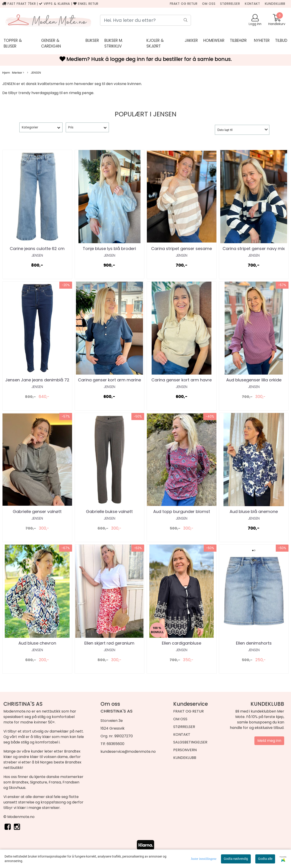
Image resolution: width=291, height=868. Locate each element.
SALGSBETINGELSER (190, 742)
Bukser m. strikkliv (114, 43)
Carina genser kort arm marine (109, 380)
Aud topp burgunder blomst (182, 512)
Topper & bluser (13, 43)
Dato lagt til (225, 130)
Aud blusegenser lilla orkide (254, 380)
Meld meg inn (269, 741)
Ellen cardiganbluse (182, 643)
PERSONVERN (185, 750)
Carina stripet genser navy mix (254, 249)
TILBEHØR (238, 40)
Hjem (6, 73)
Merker (18, 73)
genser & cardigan (51, 43)
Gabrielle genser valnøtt (37, 512)
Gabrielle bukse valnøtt (109, 512)
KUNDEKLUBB (275, 4)
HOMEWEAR (214, 40)
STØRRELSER (230, 4)
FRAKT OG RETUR (184, 4)
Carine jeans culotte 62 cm (37, 249)
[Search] (145, 20)
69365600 (115, 744)
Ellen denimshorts (254, 643)
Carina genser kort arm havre (182, 380)
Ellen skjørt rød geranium (109, 643)
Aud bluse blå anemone (254, 512)
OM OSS (209, 4)
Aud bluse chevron (37, 643)
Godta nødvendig (236, 859)
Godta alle (265, 859)
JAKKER (191, 40)
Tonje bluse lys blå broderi (109, 249)
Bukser (92, 40)
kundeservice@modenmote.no (128, 752)
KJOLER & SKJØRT (155, 43)
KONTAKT (252, 4)
